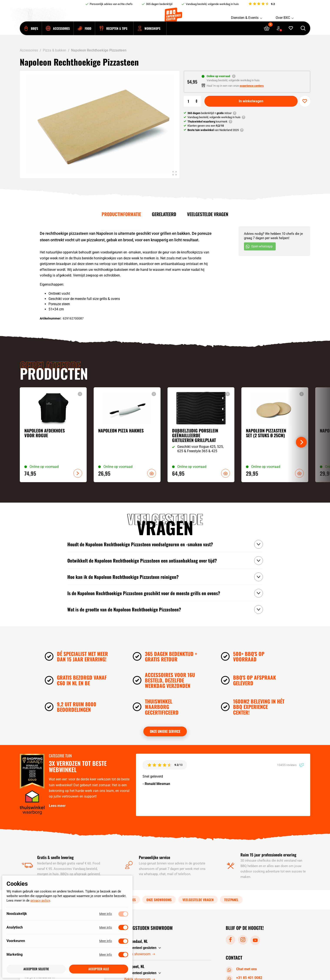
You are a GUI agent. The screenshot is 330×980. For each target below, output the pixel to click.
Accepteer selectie (36, 969)
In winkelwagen (251, 101)
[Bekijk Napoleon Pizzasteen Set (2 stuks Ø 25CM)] (275, 435)
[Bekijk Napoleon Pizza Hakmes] (127, 435)
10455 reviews (290, 765)
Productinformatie (121, 214)
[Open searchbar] (303, 35)
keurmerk (207, 122)
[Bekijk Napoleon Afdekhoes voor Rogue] (53, 435)
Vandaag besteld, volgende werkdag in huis (212, 4)
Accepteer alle (99, 969)
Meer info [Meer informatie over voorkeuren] (106, 941)
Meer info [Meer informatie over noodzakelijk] (106, 914)
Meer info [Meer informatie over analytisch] (106, 927)
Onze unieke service (165, 731)
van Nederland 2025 (213, 130)
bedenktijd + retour (210, 113)
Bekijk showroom (140, 954)
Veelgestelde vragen (208, 214)
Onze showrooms (159, 900)
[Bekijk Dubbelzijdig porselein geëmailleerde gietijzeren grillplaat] (201, 435)
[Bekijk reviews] (261, 4)
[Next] (301, 442)
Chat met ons (242, 969)
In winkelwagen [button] (152, 473)
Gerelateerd (164, 214)
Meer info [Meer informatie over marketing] (106, 955)
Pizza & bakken (55, 50)
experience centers (252, 86)
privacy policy (40, 901)
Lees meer (57, 806)
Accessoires (29, 50)
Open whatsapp (259, 247)
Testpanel (231, 900)
